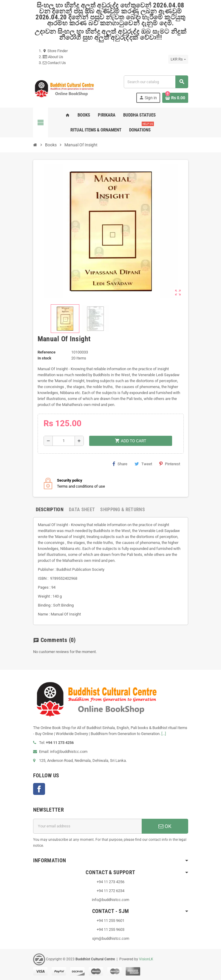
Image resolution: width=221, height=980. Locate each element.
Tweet (143, 464)
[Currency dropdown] (178, 59)
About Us (53, 57)
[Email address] (87, 826)
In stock (44, 358)
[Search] (156, 82)
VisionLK (146, 959)
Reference (47, 352)
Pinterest (170, 464)
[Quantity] (64, 441)
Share (120, 464)
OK (165, 826)
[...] (164, 734)
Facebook (39, 789)
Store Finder (55, 51)
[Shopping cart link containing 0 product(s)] (175, 98)
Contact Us (54, 63)
